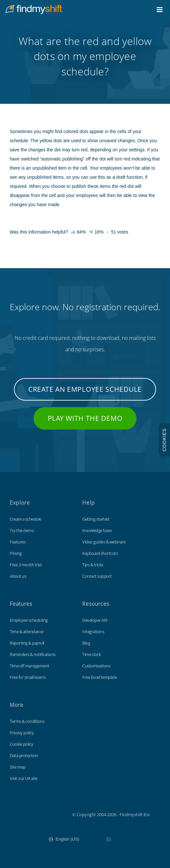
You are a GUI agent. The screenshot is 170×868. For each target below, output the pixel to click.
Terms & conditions (27, 721)
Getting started (96, 519)
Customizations (96, 666)
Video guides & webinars (104, 542)
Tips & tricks (93, 565)
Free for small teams (28, 677)
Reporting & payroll (27, 643)
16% (96, 232)
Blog (86, 643)
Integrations (93, 632)
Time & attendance (27, 632)
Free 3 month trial (26, 565)
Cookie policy (22, 744)
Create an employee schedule (85, 389)
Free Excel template (100, 677)
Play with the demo (85, 418)
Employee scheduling (29, 620)
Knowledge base (97, 530)
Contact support (97, 576)
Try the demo (22, 530)
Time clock (92, 654)
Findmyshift (39, 814)
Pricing (16, 553)
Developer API (95, 620)
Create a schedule (26, 519)
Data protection (24, 755)
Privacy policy (22, 733)
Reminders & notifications (33, 654)
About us (18, 576)
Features (18, 542)
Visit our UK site (24, 778)
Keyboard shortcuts (100, 553)
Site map (18, 767)
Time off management (30, 666)
